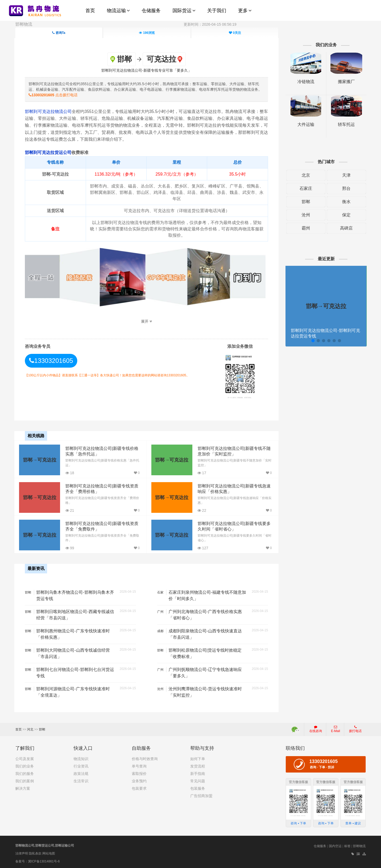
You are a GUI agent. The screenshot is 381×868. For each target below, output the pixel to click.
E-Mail (335, 729)
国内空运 (335, 846)
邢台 (346, 188)
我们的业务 (25, 766)
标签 (347, 846)
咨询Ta (59, 33)
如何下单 (198, 759)
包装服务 (198, 788)
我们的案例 (25, 781)
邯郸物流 (24, 24)
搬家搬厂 (346, 82)
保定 (346, 215)
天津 (346, 175)
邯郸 (305, 202)
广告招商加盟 (201, 796)
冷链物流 (305, 82)
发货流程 (198, 766)
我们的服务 (25, 773)
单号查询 (139, 766)
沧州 (305, 215)
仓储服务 (320, 846)
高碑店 (346, 228)
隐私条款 (35, 853)
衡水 (346, 202)
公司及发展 (25, 759)
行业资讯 (81, 766)
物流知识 (81, 759)
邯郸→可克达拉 (40, 460)
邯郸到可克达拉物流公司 (49, 111)
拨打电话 (355, 729)
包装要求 (139, 788)
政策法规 (81, 773)
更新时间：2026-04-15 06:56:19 (210, 24)
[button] (312, 341)
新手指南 (198, 773)
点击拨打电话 (54, 95)
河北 (30, 729)
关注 (235, 33)
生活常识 (81, 781)
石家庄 (305, 188)
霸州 (305, 228)
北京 (305, 175)
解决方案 (23, 788)
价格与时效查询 (145, 759)
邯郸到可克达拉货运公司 (49, 152)
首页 (19, 729)
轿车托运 (346, 124)
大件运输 (305, 124)
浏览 (147, 33)
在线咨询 (316, 729)
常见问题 (198, 781)
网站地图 (49, 853)
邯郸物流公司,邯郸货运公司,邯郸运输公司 (45, 845)
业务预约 (139, 781)
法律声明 (22, 853)
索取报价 (139, 773)
